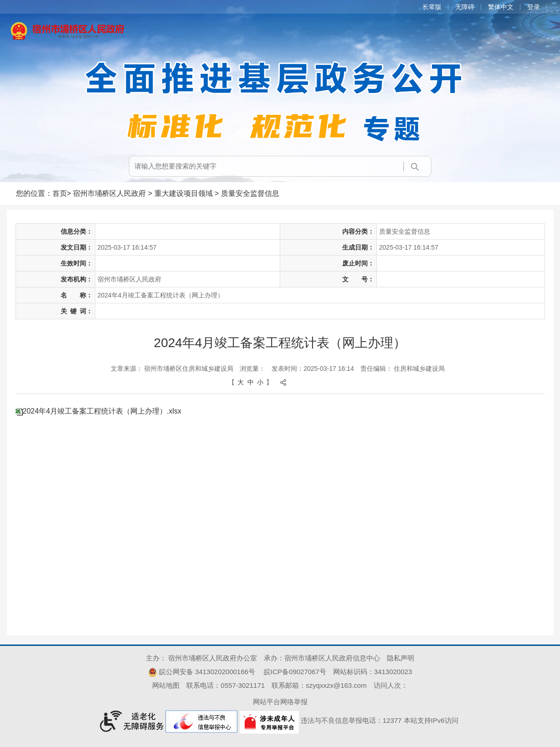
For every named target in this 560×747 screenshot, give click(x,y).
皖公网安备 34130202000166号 (202, 672)
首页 (60, 193)
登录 (534, 7)
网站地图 (166, 685)
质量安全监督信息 (250, 193)
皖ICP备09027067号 (295, 672)
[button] (435, 7)
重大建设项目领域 (184, 193)
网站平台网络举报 (280, 702)
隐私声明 (401, 658)
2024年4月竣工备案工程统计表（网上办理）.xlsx (102, 411)
